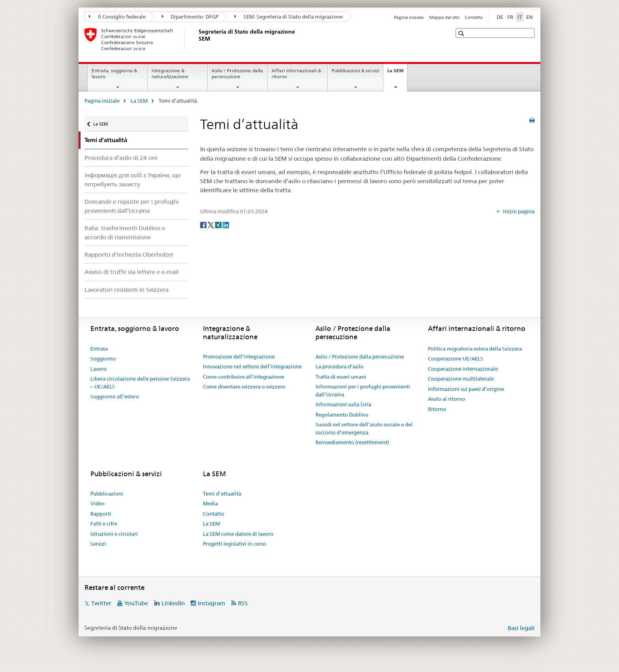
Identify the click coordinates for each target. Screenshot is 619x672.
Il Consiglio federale (117, 17)
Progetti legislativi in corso (234, 544)
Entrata (99, 349)
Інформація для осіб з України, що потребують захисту (132, 180)
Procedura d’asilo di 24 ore (121, 158)
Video (98, 503)
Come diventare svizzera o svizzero (244, 387)
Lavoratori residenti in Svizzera (127, 290)
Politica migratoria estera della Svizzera (475, 349)
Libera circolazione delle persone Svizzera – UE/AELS (140, 383)
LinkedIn (173, 603)
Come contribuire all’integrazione (244, 377)
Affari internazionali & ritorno (296, 73)
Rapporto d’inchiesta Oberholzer (129, 254)
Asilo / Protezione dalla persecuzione (237, 73)
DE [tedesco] (500, 17)
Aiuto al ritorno (446, 399)
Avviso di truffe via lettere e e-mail (131, 272)
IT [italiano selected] (520, 17)
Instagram (212, 603)
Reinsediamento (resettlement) (352, 442)
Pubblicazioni (107, 494)
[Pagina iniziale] (197, 39)
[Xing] (219, 224)
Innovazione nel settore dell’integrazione (252, 366)
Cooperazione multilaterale (461, 379)
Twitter (101, 603)
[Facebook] (204, 224)
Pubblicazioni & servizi (355, 70)
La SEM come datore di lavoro (238, 534)
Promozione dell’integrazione (239, 357)
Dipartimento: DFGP (190, 17)
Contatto (474, 17)
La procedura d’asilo (340, 366)
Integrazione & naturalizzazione (170, 73)
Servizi (98, 544)
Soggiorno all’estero (115, 396)
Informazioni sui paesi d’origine (466, 389)
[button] (462, 33)
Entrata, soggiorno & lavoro (114, 73)
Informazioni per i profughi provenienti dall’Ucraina (363, 390)
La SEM (397, 73)
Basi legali (521, 628)
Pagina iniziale (409, 17)
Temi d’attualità (222, 494)
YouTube (136, 603)
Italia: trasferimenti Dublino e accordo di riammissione (125, 233)
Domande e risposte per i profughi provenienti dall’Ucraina (131, 206)
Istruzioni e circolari (114, 534)
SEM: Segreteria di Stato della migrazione (289, 17)
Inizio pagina (518, 211)
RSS (243, 603)
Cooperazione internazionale (463, 369)
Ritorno (437, 409)
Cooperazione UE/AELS (456, 359)
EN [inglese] (530, 17)
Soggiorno (103, 359)
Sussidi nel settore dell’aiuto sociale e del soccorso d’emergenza (364, 428)
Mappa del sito (444, 17)
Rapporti (101, 514)
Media (210, 503)
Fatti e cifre (104, 524)
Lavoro (98, 369)
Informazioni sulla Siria (343, 404)
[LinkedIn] (226, 224)
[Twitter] (211, 224)
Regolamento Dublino (342, 415)
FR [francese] (510, 17)
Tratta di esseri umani (341, 377)
